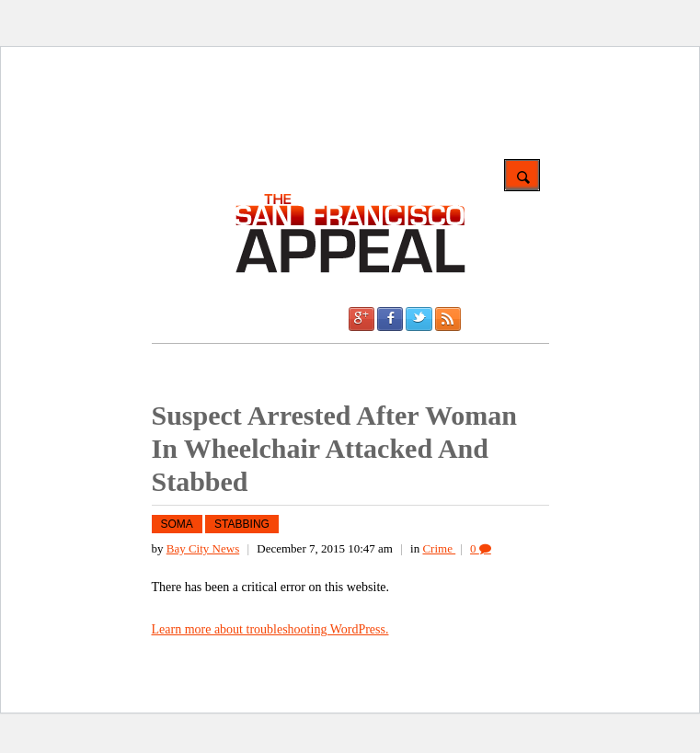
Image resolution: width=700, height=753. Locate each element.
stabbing (242, 524)
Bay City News (203, 548)
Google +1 (361, 319)
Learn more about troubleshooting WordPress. (270, 629)
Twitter (419, 319)
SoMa (177, 524)
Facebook (390, 319)
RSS (448, 319)
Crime (439, 548)
